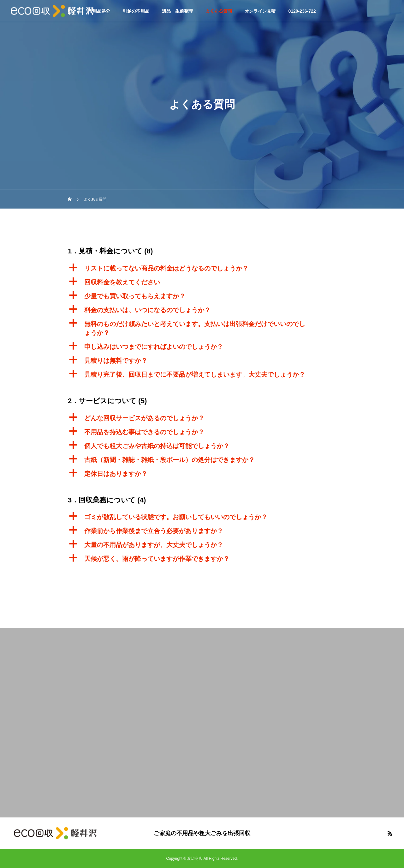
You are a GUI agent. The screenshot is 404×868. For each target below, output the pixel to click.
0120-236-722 (302, 11)
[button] (202, 268)
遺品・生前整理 (177, 11)
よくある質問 (219, 11)
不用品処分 (99, 11)
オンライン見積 (260, 11)
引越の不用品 (136, 11)
